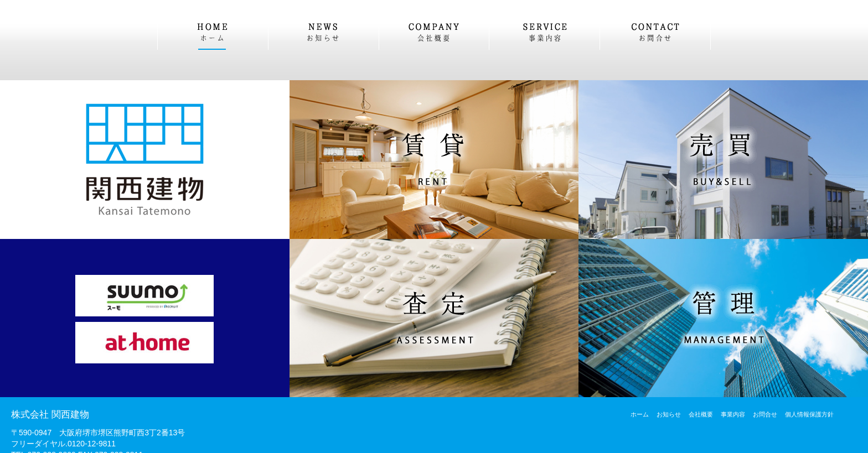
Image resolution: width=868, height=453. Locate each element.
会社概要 (701, 414)
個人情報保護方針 (809, 414)
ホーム (640, 414)
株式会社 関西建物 (50, 415)
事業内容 (733, 414)
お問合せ (765, 414)
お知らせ (669, 414)
